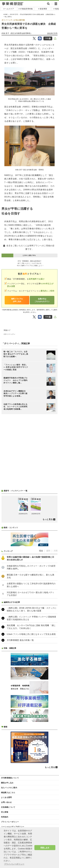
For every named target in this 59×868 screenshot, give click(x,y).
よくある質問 (6, 797)
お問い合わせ (6, 802)
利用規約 (5, 817)
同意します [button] (45, 848)
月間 (55, 551)
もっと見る (48, 519)
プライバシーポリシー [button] (14, 864)
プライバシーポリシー (10, 822)
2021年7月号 (52, 33)
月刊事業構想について (10, 778)
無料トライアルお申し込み (17, 300)
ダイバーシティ (10, 334)
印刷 (48, 38)
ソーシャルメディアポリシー (13, 827)
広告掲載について (8, 807)
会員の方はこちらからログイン (42, 300)
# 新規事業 (43, 9)
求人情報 (5, 812)
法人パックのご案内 (9, 788)
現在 (41, 551)
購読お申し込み (7, 783)
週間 (48, 551)
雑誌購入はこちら (8, 792)
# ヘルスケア (9, 9)
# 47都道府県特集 (26, 9)
